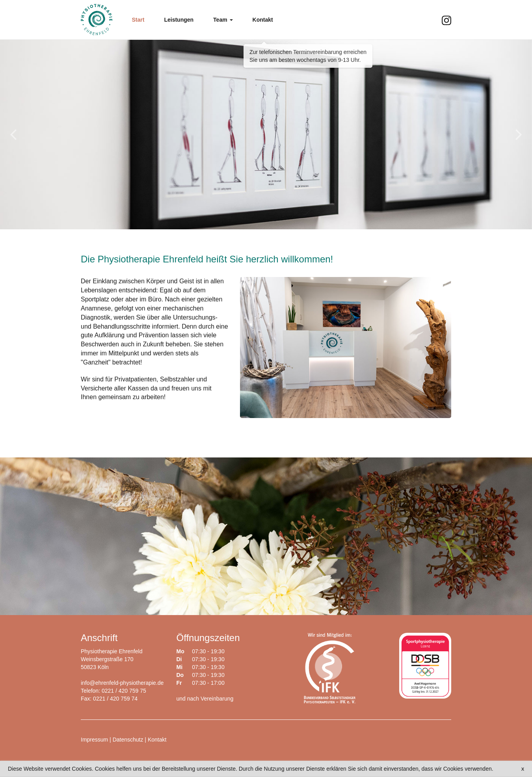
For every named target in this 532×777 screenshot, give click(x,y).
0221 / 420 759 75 (124, 691)
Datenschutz (128, 740)
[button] (223, 20)
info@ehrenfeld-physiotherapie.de (122, 683)
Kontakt (157, 740)
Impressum (94, 740)
